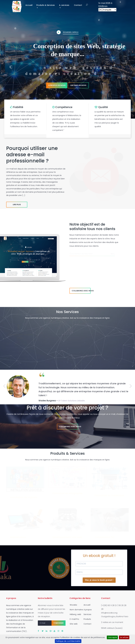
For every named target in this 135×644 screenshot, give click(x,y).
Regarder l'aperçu (68, 32)
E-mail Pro (74, 619)
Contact (78, 5)
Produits (86, 619)
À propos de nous (57, 85)
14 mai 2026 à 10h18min (105, 5)
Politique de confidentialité (68, 641)
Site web (73, 624)
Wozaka (73, 605)
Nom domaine (76, 610)
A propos (87, 610)
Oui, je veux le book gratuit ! (99, 580)
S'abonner (59, 623)
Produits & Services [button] (46, 5)
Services (87, 614)
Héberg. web (75, 614)
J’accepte (112, 637)
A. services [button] (64, 5)
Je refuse (124, 637)
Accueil (30, 5)
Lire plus (17, 205)
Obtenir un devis (78, 85)
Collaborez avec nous (81, 291)
